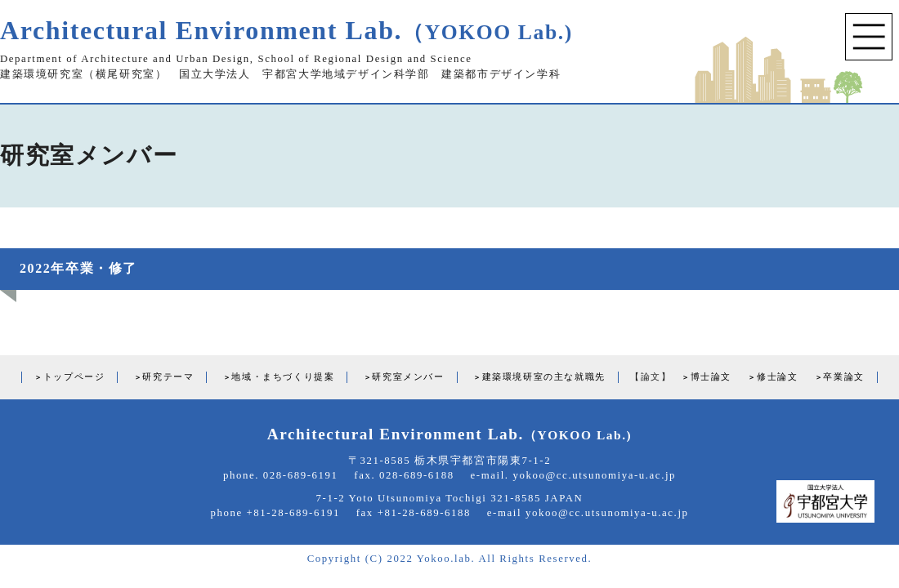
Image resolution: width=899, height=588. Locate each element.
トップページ (74, 376)
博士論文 (711, 376)
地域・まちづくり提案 (283, 376)
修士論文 (777, 376)
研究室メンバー (408, 376)
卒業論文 (843, 376)
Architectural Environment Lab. (286, 30)
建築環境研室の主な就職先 (544, 376)
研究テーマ (168, 376)
